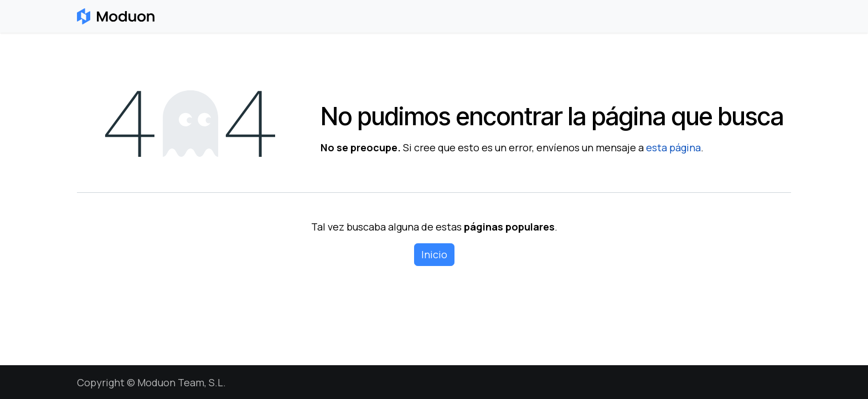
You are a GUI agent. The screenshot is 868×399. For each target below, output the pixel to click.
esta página (673, 147)
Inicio (434, 254)
